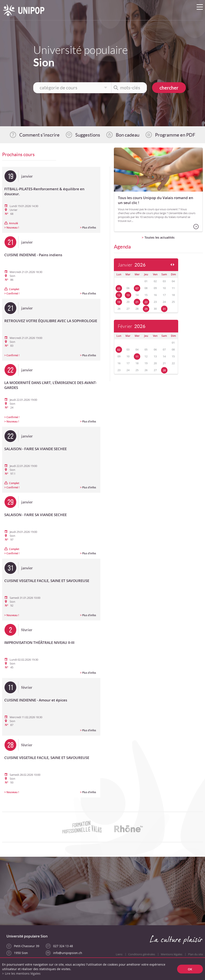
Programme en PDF (175, 135)
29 (146, 309)
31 (164, 309)
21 (137, 302)
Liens (119, 954)
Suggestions (88, 135)
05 (119, 288)
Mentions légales (172, 954)
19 (119, 302)
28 (164, 370)
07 (137, 288)
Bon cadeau (128, 135)
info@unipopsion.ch (68, 953)
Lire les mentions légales (23, 973)
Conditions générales (142, 954)
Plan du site (195, 954)
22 (146, 302)
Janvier (132, 265)
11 (137, 357)
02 (119, 350)
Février (132, 326)
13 (128, 295)
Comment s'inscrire (39, 135)
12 (119, 295)
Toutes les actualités (160, 237)
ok (190, 969)
